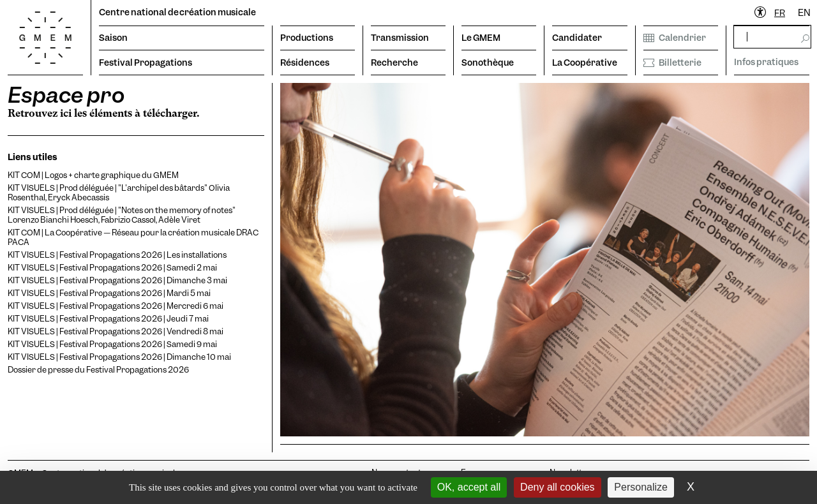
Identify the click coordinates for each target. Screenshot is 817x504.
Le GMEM (481, 38)
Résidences (305, 63)
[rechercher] (772, 37)
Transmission (400, 38)
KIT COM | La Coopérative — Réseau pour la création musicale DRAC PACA (133, 237)
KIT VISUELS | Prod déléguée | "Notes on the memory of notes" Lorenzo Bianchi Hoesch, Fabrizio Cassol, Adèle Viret (122, 215)
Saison (113, 38)
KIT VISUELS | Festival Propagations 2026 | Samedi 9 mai (112, 344)
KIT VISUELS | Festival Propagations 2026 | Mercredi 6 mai (116, 306)
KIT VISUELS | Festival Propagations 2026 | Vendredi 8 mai (116, 331)
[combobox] (780, 13)
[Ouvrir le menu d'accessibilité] (761, 13)
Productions (307, 38)
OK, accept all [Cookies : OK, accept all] (469, 487)
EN (804, 13)
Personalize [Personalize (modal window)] (641, 487)
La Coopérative (585, 63)
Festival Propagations (146, 63)
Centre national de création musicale (177, 12)
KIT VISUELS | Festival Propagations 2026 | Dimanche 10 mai (119, 357)
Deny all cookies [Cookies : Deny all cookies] (558, 487)
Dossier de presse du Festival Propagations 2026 (98, 370)
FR (780, 13)
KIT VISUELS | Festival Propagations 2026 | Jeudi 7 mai (108, 319)
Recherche (394, 63)
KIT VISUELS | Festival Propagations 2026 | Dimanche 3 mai (117, 280)
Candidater (577, 38)
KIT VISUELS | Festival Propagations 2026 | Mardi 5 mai (109, 293)
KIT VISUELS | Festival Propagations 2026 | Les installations (117, 255)
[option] (804, 13)
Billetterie (672, 63)
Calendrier (675, 38)
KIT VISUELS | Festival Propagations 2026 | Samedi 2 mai (112, 268)
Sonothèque (488, 63)
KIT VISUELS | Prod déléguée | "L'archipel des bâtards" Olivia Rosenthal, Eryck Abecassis (119, 193)
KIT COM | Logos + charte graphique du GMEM (93, 175)
